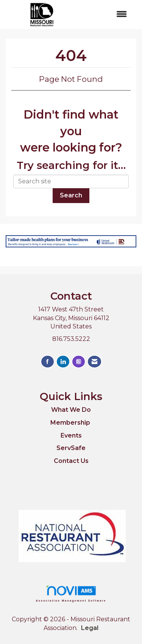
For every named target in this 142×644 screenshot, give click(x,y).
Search (71, 195)
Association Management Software (71, 593)
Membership (70, 423)
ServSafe (71, 448)
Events (71, 435)
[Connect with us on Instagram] (79, 362)
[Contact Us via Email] (94, 362)
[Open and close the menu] (106, 15)
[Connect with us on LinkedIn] (63, 362)
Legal (90, 628)
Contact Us (71, 461)
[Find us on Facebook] (48, 362)
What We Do (71, 410)
